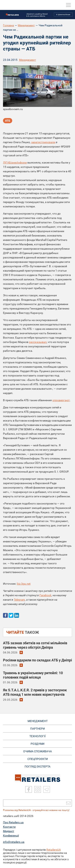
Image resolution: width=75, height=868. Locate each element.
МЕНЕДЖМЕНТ (38, 721)
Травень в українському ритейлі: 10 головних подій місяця (33, 675)
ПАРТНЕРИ (37, 729)
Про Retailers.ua (13, 822)
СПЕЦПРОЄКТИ (38, 759)
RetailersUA (54, 850)
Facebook (45, 595)
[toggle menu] (68, 5)
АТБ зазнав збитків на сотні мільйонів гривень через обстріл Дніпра (35, 645)
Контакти (9, 827)
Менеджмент (26, 25)
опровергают (61, 400)
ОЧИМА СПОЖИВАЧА (37, 751)
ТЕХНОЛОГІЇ (37, 736)
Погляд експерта (37, 767)
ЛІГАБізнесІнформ (15, 163)
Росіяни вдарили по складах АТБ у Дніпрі (37, 660)
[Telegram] (47, 789)
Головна (8, 25)
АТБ (8, 121)
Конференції (11, 835)
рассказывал (38, 342)
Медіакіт (9, 831)
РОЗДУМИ (37, 744)
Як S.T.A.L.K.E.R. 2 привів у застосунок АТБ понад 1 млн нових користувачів (35, 692)
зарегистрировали (43, 142)
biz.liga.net (24, 584)
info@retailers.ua (14, 842)
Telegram (19, 600)
